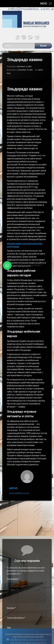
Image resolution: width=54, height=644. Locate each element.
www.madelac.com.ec (19, 479)
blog (9, 59)
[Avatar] (27, 462)
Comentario (13, 619)
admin (40, 55)
